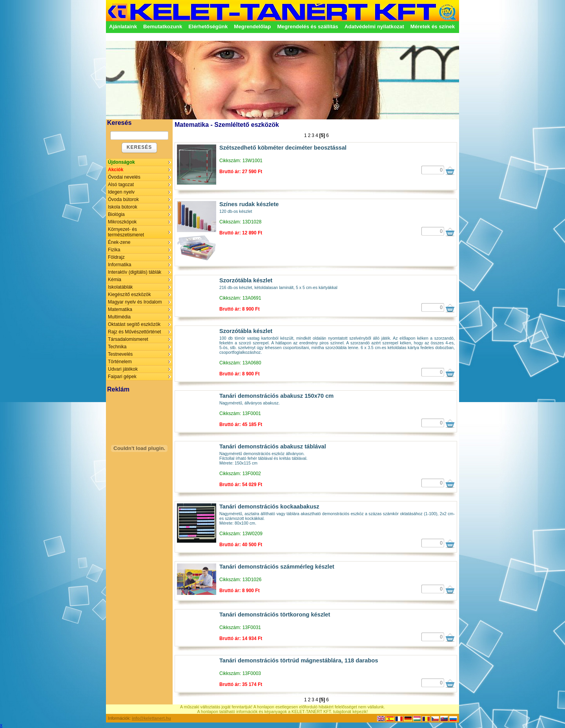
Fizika (114, 250)
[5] (322, 135)
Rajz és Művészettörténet (134, 332)
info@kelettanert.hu (151, 718)
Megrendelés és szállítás (308, 27)
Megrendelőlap (252, 27)
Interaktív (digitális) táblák (135, 272)
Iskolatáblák (120, 287)
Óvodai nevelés (124, 177)
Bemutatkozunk (163, 27)
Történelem (120, 362)
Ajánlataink (123, 27)
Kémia (115, 280)
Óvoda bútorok (123, 199)
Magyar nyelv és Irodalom (135, 302)
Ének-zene (119, 242)
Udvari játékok (123, 369)
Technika (117, 347)
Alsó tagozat (121, 185)
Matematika (120, 309)
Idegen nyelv (121, 192)
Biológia (116, 214)
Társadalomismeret (128, 339)
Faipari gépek (122, 377)
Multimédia (119, 317)
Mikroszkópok (122, 222)
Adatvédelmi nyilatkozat (374, 27)
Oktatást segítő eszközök (134, 324)
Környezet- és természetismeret (126, 232)
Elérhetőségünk (208, 27)
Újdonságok (121, 162)
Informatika (119, 265)
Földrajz (116, 257)
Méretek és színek (433, 27)
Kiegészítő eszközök (129, 294)
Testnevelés (120, 354)
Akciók (116, 170)
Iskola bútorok (123, 207)
